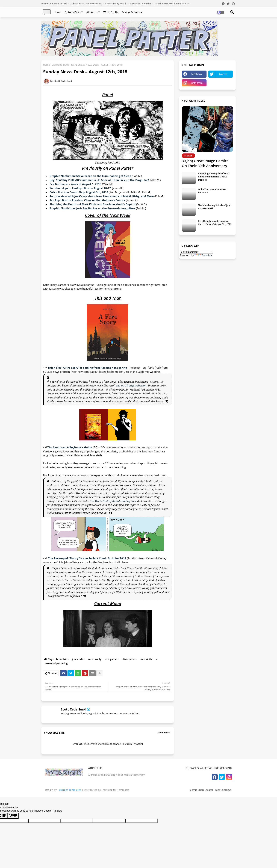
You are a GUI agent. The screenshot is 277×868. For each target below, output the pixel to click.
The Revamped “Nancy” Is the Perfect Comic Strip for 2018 (87, 558)
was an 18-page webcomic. (132, 385)
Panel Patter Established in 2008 (172, 4)
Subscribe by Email (116, 4)
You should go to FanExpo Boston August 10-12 (80, 188)
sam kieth (146, 659)
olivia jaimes (129, 659)
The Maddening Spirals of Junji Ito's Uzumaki (215, 207)
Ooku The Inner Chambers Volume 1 (212, 191)
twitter (223, 74)
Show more (164, 733)
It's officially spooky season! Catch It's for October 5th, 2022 (215, 223)
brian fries (62, 659)
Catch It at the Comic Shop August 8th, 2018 (79, 192)
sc (157, 659)
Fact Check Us (223, 790)
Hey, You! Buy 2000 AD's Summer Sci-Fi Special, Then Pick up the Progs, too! (99, 180)
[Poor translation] (13, 816)
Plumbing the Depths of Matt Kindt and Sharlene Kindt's (214, 177)
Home (57, 12)
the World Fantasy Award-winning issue (114, 501)
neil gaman (112, 659)
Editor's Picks (73, 12)
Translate (204, 255)
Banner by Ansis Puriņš (54, 4)
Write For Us (111, 12)
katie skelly (95, 659)
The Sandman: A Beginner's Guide (70, 447)
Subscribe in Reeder (141, 4)
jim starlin (78, 659)
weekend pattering (63, 65)
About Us (92, 12)
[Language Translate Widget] (197, 252)
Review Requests (132, 12)
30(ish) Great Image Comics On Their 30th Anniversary (205, 163)
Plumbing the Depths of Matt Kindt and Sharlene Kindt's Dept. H (92, 204)
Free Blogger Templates (116, 790)
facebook (197, 74)
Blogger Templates (70, 790)
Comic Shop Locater (202, 790)
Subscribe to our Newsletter (86, 4)
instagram (197, 83)
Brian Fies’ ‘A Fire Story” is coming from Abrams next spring (87, 368)
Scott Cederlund (73, 709)
